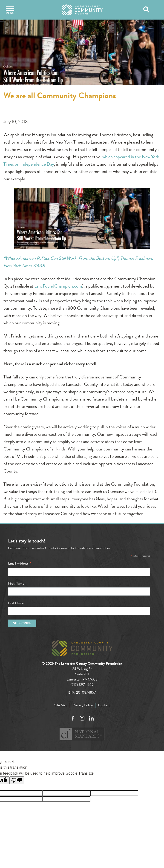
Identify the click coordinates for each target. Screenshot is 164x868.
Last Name (16, 603)
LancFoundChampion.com (58, 286)
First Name (16, 583)
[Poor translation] (17, 780)
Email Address (20, 563)
